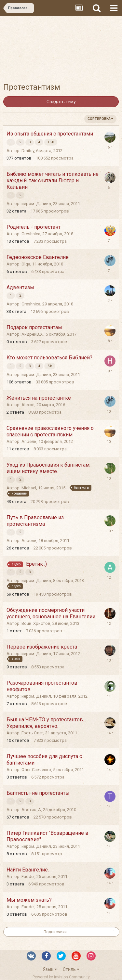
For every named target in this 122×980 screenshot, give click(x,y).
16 (51, 142)
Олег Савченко (36, 770)
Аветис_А (31, 810)
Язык (50, 969)
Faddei (28, 877)
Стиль (71, 969)
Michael (29, 488)
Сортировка (100, 119)
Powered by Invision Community (61, 977)
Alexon (28, 405)
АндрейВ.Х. (33, 334)
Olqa (26, 264)
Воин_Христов (36, 623)
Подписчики (55, 932)
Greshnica (31, 234)
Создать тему (61, 102)
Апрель (29, 441)
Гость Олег (32, 733)
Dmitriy (28, 151)
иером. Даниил (36, 204)
